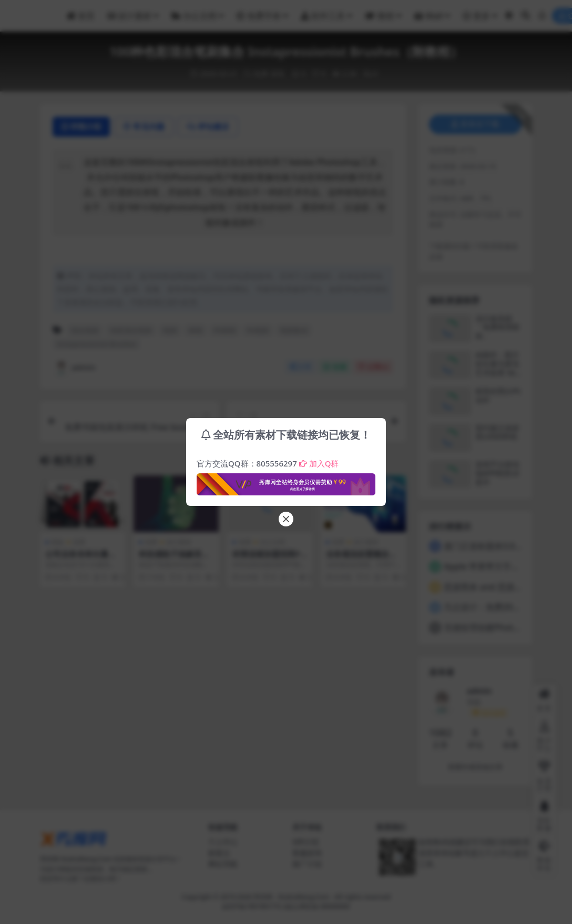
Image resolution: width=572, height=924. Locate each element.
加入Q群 (319, 463)
